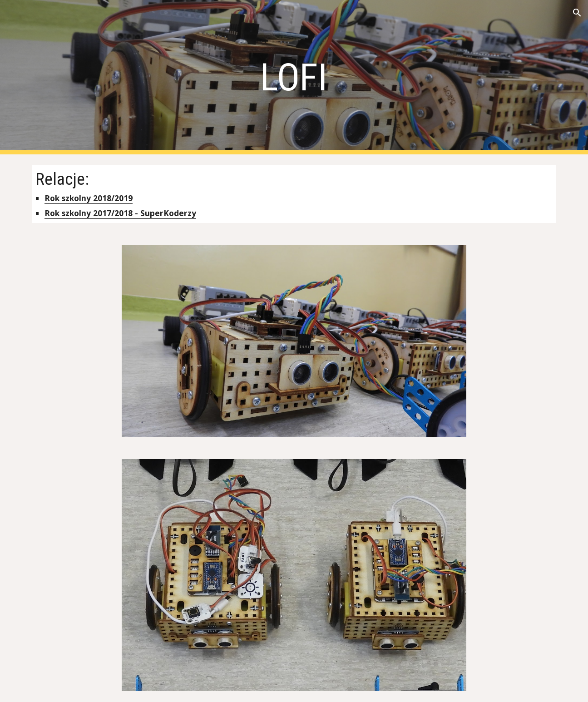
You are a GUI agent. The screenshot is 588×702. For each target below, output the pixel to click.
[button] (577, 13)
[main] (294, 77)
